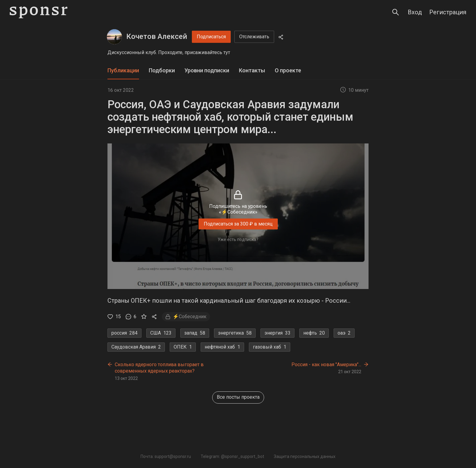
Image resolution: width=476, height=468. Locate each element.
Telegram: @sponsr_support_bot (232, 456)
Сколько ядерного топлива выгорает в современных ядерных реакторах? (159, 368)
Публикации (123, 70)
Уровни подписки (207, 70)
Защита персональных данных (305, 456)
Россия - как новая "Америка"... (326, 365)
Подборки (162, 70)
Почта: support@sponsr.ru (166, 456)
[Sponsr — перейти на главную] (39, 12)
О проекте (288, 70)
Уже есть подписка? (238, 239)
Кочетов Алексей (157, 36)
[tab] (123, 71)
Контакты (252, 70)
